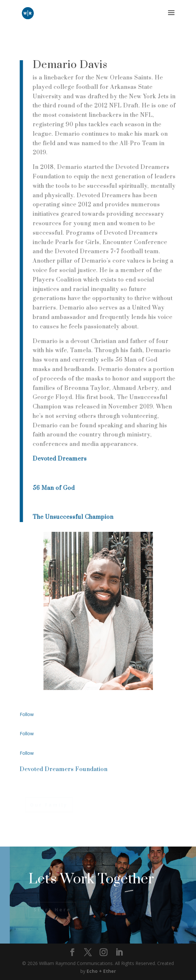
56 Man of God (55, 488)
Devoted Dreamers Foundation (65, 769)
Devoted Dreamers (61, 459)
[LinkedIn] (119, 952)
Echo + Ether (101, 971)
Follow (28, 714)
